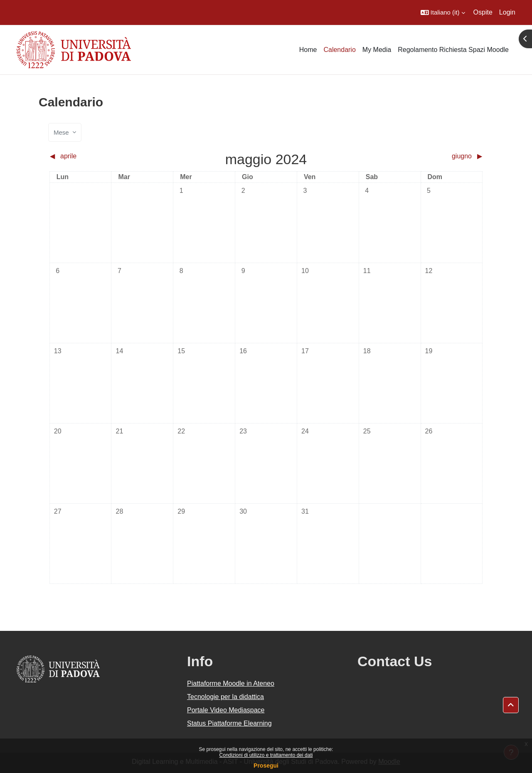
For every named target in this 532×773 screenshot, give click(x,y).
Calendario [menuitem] (339, 50)
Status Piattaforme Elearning (229, 723)
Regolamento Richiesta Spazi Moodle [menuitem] (453, 50)
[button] (443, 12)
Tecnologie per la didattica (225, 697)
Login (507, 12)
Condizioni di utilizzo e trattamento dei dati (266, 755)
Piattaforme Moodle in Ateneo (231, 683)
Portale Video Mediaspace (226, 710)
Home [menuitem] (308, 50)
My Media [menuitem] (377, 50)
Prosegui (266, 766)
